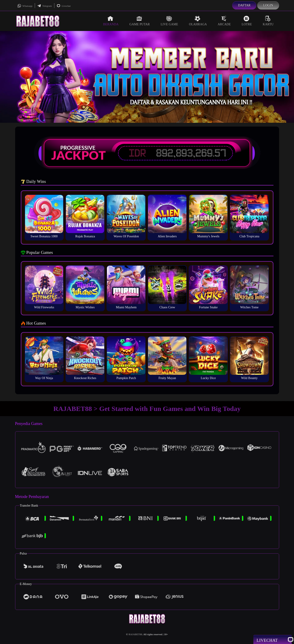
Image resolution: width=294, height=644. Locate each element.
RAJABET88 (135, 634)
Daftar (244, 5)
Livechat (64, 6)
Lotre (247, 21)
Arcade (224, 21)
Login (268, 5)
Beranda (111, 21)
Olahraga (198, 21)
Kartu (268, 21)
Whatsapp (25, 6)
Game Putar (140, 21)
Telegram (45, 6)
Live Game (169, 21)
